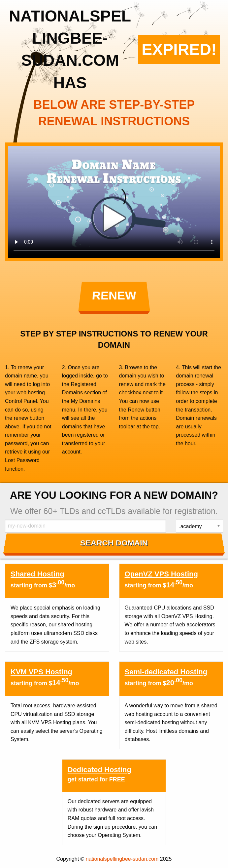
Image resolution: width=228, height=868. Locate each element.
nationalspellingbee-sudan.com (122, 859)
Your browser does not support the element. (114, 202)
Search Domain (114, 543)
